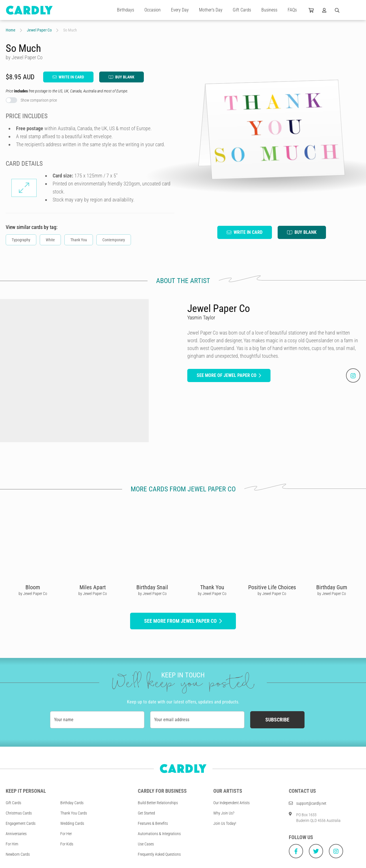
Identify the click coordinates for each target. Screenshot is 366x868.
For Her (66, 834)
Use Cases (146, 844)
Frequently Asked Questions (159, 854)
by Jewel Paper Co (33, 594)
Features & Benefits (153, 823)
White (50, 240)
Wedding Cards (72, 823)
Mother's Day (211, 10)
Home (11, 30)
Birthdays (126, 10)
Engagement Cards (21, 823)
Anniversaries (16, 834)
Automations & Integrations (159, 834)
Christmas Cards (19, 813)
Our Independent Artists (231, 803)
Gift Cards (242, 10)
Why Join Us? (224, 813)
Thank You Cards (74, 813)
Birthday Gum (332, 587)
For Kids (67, 844)
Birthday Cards (72, 803)
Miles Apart (93, 587)
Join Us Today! (225, 823)
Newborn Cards (18, 854)
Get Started (146, 813)
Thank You (79, 240)
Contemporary (114, 240)
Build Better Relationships (158, 803)
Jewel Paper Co (39, 30)
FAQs (292, 10)
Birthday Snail (152, 587)
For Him (12, 844)
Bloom (33, 587)
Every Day (180, 10)
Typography (21, 240)
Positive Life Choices (272, 587)
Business (269, 10)
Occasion (153, 10)
